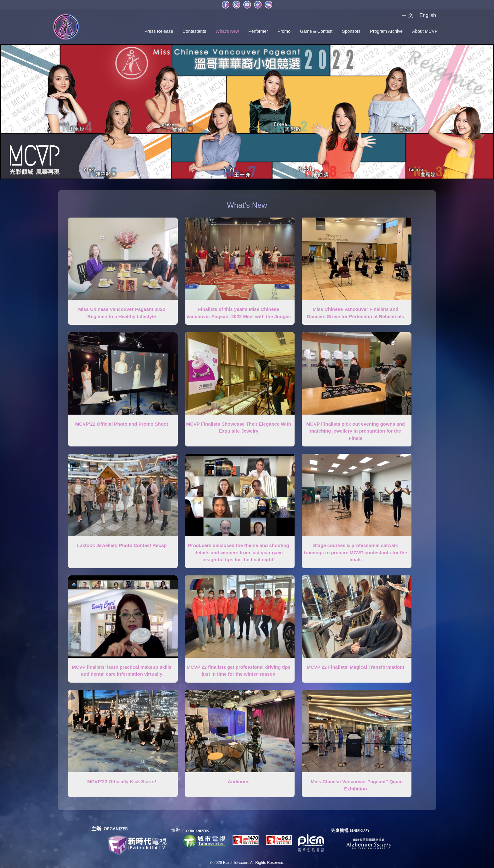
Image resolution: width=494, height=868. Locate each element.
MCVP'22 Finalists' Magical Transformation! (356, 667)
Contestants (194, 31)
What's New (227, 31)
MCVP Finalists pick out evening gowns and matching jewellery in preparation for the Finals (356, 431)
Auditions (239, 781)
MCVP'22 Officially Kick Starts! (122, 781)
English (428, 15)
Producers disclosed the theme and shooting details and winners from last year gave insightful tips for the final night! (239, 552)
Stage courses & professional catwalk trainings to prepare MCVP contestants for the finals (356, 552)
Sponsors (351, 31)
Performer (258, 31)
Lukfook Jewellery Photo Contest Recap (122, 545)
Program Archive (386, 31)
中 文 (407, 15)
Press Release (159, 31)
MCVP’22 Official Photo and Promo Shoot (122, 424)
